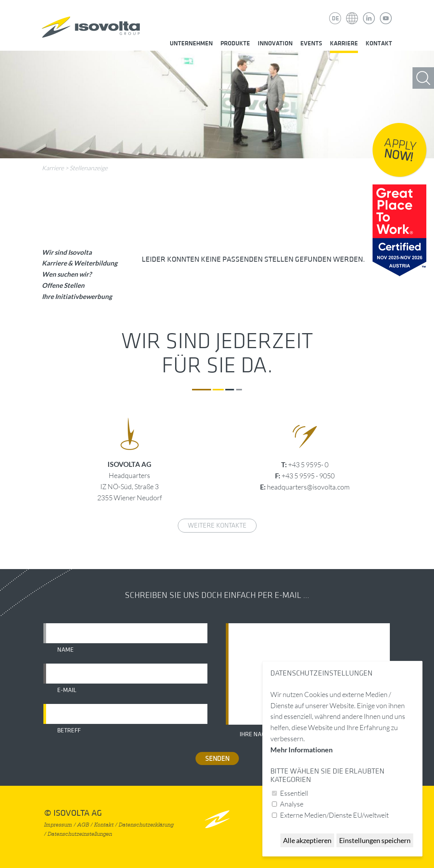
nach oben (217, 819)
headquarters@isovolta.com (308, 487)
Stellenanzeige (89, 168)
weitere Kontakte (217, 525)
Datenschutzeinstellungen (80, 834)
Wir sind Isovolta (67, 252)
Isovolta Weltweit (352, 13)
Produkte (235, 43)
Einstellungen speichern (375, 840)
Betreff (69, 730)
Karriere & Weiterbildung (80, 263)
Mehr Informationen (301, 750)
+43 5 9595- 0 (308, 465)
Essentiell (294, 793)
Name (65, 650)
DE (335, 18)
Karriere (344, 43)
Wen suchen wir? (67, 274)
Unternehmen (191, 43)
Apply (400, 150)
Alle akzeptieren (307, 840)
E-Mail (67, 690)
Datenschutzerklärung (146, 825)
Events (311, 43)
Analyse (292, 804)
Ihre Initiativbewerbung (77, 296)
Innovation (275, 43)
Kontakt (379, 43)
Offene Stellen (63, 285)
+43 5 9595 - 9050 (308, 476)
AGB (83, 825)
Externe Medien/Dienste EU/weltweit (334, 815)
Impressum (58, 825)
